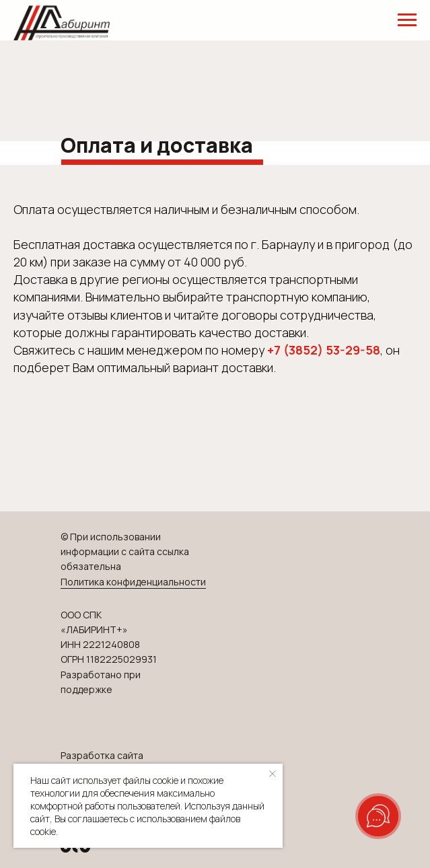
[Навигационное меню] (407, 20)
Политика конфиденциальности (133, 582)
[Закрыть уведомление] (273, 774)
